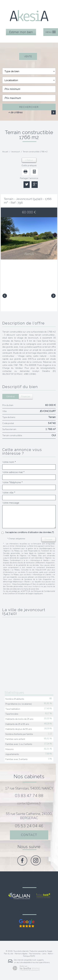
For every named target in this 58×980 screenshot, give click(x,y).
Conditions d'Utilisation (16, 594)
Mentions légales (21, 954)
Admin (50, 954)
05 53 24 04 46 (29, 826)
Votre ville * (9, 493)
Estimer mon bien (21, 32)
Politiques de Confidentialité (44, 591)
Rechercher (29, 107)
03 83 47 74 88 (29, 796)
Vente (28, 56)
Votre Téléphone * (13, 482)
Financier (26, 396)
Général (11, 396)
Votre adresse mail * (13, 472)
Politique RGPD (29, 956)
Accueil (5, 152)
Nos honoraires (35, 954)
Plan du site (8, 954)
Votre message (11, 503)
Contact (29, 835)
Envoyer (49, 539)
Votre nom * (9, 462)
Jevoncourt (16, 152)
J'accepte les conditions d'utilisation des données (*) (29, 532)
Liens (44, 954)
